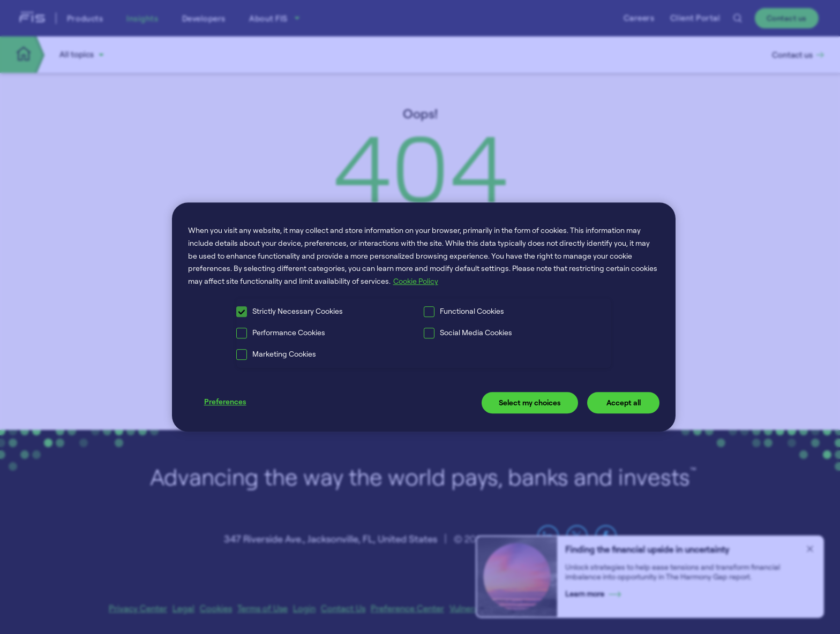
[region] (424, 317)
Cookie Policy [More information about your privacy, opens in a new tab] (416, 281)
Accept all (624, 402)
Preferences (225, 401)
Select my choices (530, 402)
